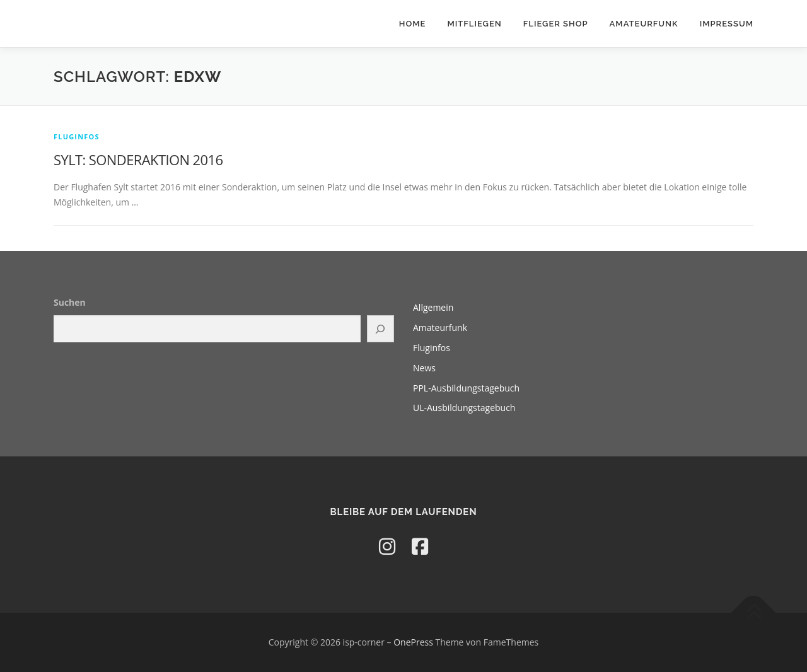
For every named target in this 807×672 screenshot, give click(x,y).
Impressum (727, 24)
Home (413, 24)
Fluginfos (77, 136)
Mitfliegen (474, 24)
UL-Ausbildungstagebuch (464, 408)
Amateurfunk (644, 24)
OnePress (413, 642)
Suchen (70, 302)
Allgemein (433, 307)
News (424, 368)
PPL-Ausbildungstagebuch (466, 388)
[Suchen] (381, 329)
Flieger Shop (556, 24)
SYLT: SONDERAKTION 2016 (138, 159)
